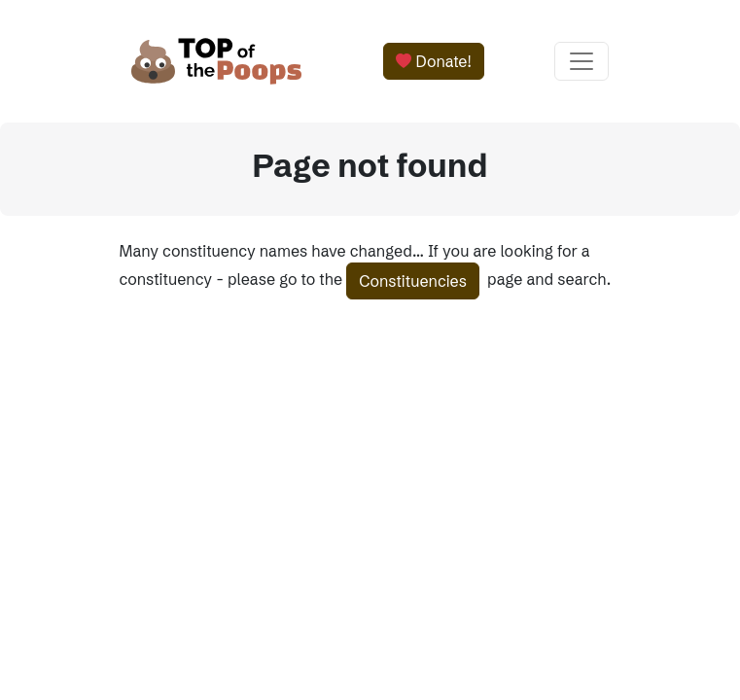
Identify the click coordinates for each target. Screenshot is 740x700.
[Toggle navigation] (581, 61)
